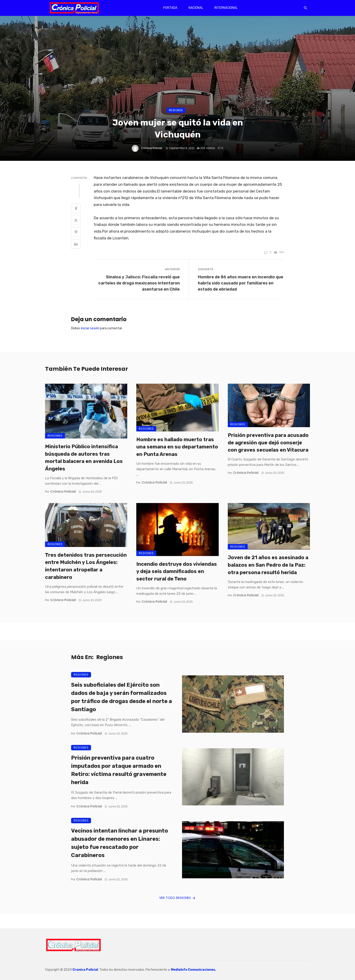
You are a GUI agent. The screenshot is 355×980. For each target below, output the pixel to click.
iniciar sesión (90, 328)
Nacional (196, 8)
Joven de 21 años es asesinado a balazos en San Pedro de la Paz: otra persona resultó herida (268, 565)
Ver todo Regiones (178, 898)
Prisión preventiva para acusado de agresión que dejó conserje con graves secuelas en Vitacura (268, 443)
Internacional (226, 8)
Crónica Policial (152, 148)
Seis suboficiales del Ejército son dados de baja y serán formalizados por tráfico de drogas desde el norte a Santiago (122, 697)
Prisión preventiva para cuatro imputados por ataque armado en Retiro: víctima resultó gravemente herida (119, 770)
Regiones (176, 110)
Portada (170, 8)
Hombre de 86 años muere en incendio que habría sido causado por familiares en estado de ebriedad (241, 283)
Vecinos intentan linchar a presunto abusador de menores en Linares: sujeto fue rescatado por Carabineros (120, 843)
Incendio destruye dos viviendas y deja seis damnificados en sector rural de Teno (177, 572)
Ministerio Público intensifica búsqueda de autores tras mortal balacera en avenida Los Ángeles (84, 458)
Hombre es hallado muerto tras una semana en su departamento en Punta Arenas (177, 447)
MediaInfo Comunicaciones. (193, 970)
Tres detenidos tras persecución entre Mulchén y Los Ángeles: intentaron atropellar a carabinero (86, 566)
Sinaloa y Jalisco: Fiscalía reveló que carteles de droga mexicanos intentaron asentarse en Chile (139, 283)
